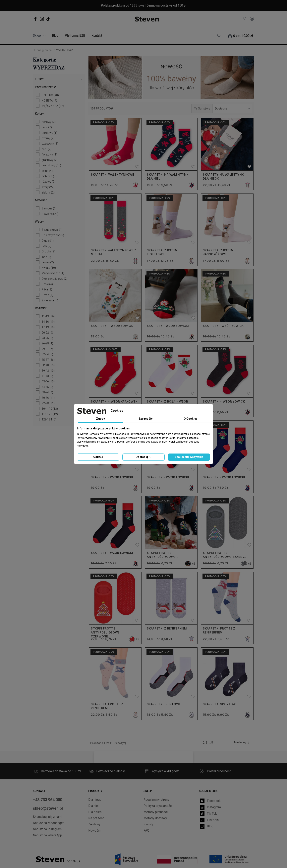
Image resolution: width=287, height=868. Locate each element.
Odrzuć (98, 457)
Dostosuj (144, 457)
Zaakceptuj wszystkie (189, 457)
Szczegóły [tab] (145, 419)
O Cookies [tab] (191, 419)
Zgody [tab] (100, 419)
